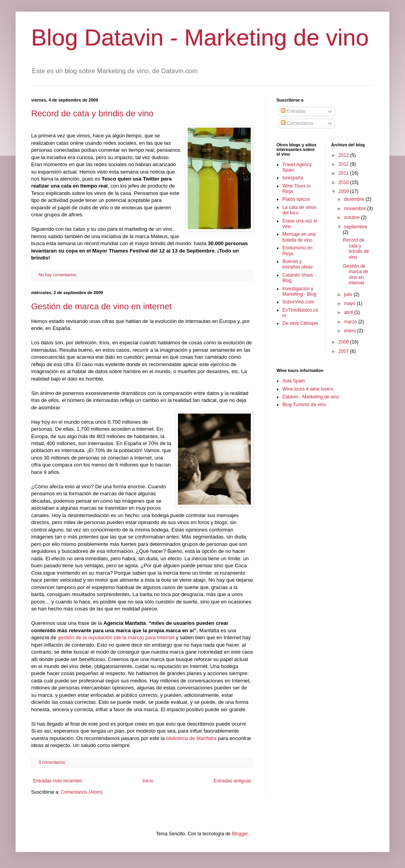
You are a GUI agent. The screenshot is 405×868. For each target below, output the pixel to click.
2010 (344, 182)
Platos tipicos (296, 199)
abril (349, 312)
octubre (352, 217)
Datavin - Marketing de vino (311, 397)
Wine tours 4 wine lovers (308, 389)
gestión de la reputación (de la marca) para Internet (117, 637)
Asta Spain (294, 381)
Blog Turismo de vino (304, 405)
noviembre (355, 209)
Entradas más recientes (58, 781)
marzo (351, 322)
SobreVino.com (298, 302)
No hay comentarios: (58, 275)
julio (349, 295)
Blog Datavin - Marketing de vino (200, 38)
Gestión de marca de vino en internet (101, 306)
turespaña (293, 178)
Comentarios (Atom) (82, 792)
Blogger (240, 834)
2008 (344, 342)
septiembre (355, 227)
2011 (344, 173)
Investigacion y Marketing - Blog (299, 291)
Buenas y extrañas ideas (298, 264)
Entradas (293, 111)
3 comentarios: (53, 762)
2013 (344, 155)
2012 (344, 164)
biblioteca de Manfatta (192, 738)
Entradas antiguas (232, 781)
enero (350, 331)
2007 (344, 351)
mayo (350, 303)
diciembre (355, 199)
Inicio (148, 781)
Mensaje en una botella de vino (299, 237)
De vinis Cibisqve (300, 323)
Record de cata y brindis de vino (92, 113)
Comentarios (297, 123)
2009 (344, 191)
